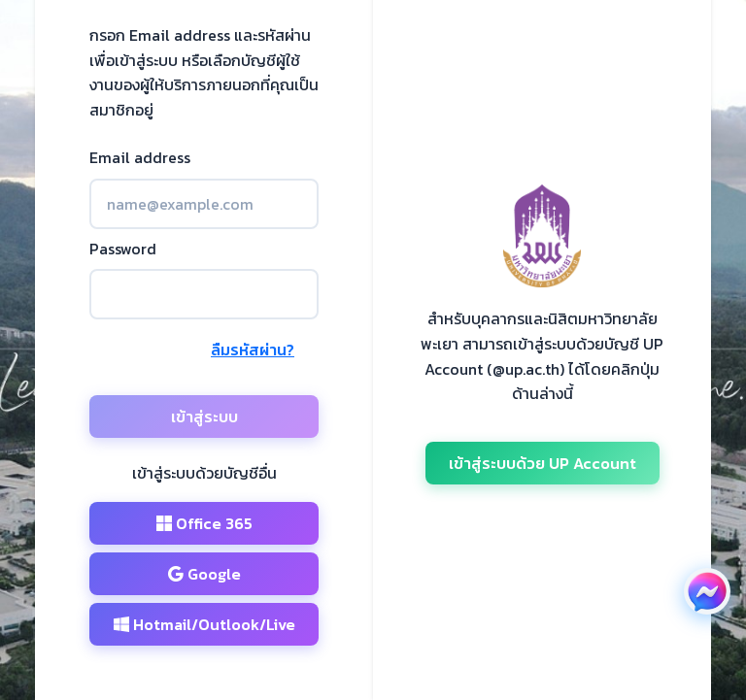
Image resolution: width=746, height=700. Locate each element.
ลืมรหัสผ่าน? (253, 350)
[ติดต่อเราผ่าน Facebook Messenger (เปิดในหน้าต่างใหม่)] (707, 591)
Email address (140, 157)
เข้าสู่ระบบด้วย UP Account (543, 463)
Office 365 (204, 523)
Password (123, 249)
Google (204, 574)
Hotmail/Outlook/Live (204, 624)
